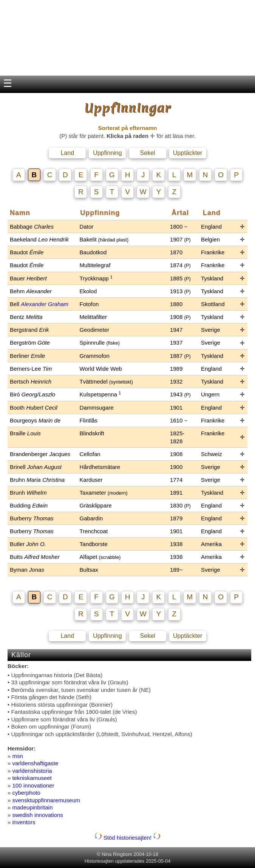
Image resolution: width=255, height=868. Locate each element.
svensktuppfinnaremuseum (46, 800)
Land (67, 153)
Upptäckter (188, 153)
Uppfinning (107, 153)
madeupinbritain (33, 807)
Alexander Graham (45, 304)
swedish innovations (38, 815)
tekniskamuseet (32, 778)
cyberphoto (26, 793)
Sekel (148, 153)
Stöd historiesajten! (128, 838)
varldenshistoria (32, 771)
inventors (24, 822)
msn (18, 756)
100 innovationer (33, 785)
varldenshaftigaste (36, 763)
